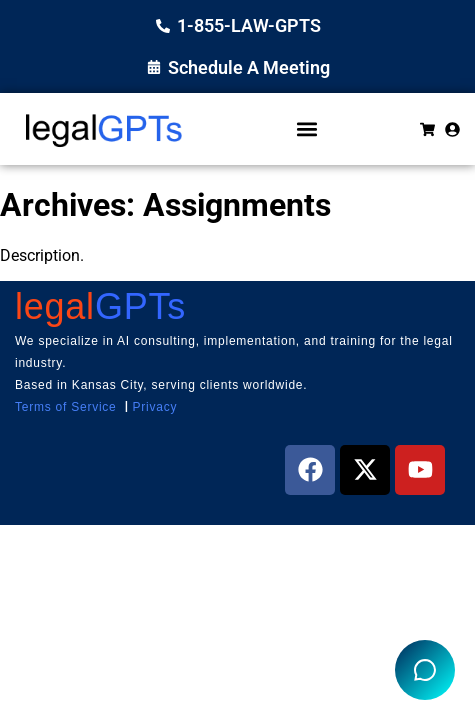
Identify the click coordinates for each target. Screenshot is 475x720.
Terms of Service (66, 407)
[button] (306, 129)
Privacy (155, 407)
